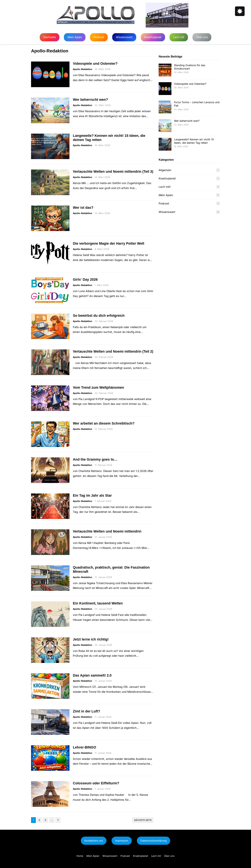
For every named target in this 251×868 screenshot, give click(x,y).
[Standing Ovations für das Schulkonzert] (165, 70)
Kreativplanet (153, 37)
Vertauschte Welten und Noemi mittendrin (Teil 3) (113, 172)
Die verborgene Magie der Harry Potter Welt (109, 243)
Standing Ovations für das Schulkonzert (190, 67)
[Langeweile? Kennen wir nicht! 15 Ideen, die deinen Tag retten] (165, 145)
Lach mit (179, 37)
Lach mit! (165, 187)
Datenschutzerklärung (154, 841)
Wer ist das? (83, 208)
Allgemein (165, 170)
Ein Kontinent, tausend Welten (98, 603)
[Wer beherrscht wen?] (165, 126)
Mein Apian (75, 37)
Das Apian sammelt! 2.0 (92, 675)
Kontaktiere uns (94, 841)
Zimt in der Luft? (86, 711)
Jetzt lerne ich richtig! (91, 639)
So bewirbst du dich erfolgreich (99, 316)
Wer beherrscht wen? (90, 100)
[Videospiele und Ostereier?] (165, 89)
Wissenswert (124, 37)
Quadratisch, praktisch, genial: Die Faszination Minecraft (111, 569)
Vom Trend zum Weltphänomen (98, 387)
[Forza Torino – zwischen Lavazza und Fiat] (165, 107)
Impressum (122, 841)
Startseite (49, 37)
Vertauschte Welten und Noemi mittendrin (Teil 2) (113, 351)
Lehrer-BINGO (84, 747)
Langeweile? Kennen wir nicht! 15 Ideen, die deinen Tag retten (109, 138)
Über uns (202, 37)
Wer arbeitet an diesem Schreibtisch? (104, 423)
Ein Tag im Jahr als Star (92, 495)
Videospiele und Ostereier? (95, 64)
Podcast (99, 37)
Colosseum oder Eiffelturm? (96, 783)
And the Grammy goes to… (95, 459)
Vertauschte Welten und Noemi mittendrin (107, 531)
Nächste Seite (143, 820)
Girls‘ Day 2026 (85, 279)
